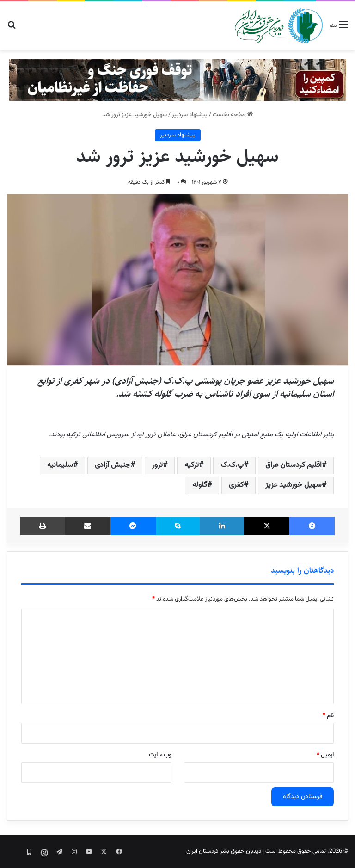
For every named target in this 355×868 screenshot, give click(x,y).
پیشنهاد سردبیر (190, 115)
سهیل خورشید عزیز (294, 485)
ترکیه (192, 465)
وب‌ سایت (160, 755)
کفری (236, 485)
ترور (157, 465)
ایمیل (325, 755)
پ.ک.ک (232, 465)
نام (328, 716)
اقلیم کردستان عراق (294, 465)
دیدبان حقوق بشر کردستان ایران (224, 851)
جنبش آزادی (113, 465)
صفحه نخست (233, 115)
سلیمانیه (60, 465)
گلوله (200, 485)
